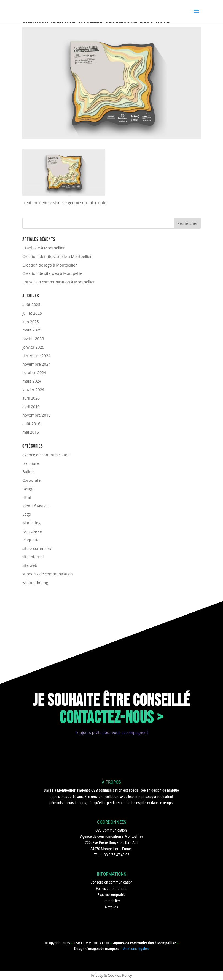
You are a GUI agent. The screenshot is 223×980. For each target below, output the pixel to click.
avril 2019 (31, 407)
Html (27, 497)
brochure (31, 463)
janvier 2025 (33, 347)
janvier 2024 (33, 390)
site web (30, 565)
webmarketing (35, 582)
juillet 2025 (32, 313)
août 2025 (31, 305)
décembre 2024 (36, 356)
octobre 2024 (34, 372)
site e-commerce (37, 548)
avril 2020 (31, 398)
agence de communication (46, 455)
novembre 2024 (37, 364)
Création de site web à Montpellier (53, 273)
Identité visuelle (37, 506)
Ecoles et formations (111, 889)
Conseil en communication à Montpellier (59, 282)
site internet (33, 557)
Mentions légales (135, 949)
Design (28, 489)
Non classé (32, 531)
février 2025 (33, 338)
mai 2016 (31, 432)
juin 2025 (31, 322)
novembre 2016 (37, 415)
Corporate (31, 480)
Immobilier (112, 901)
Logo (27, 514)
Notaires (111, 907)
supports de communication (48, 574)
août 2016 (31, 424)
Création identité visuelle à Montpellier (57, 256)
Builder (29, 472)
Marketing (31, 523)
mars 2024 (32, 381)
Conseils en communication (111, 882)
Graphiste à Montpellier (44, 248)
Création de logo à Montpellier (50, 265)
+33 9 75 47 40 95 (116, 855)
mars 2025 (32, 330)
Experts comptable (111, 895)
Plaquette (31, 540)
